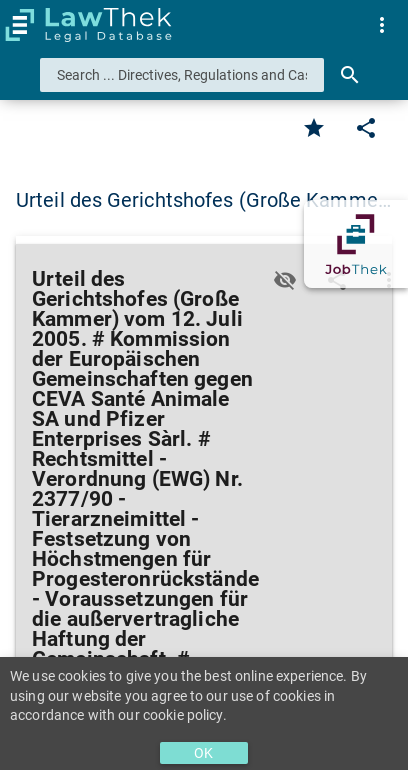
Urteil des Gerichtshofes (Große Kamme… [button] (203, 200)
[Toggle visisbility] (285, 280)
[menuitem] (382, 25)
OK (203, 753)
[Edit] (366, 128)
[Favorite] (314, 128)
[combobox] (182, 75)
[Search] (350, 75)
